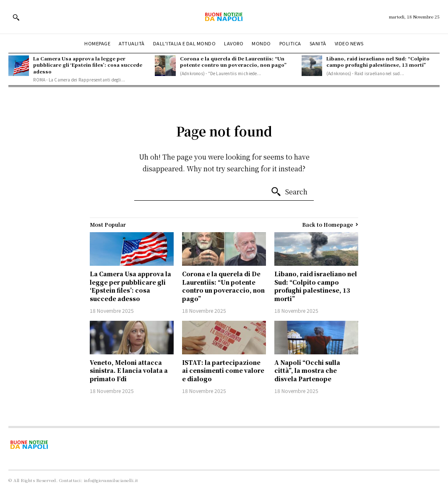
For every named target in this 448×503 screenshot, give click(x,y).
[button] (16, 17)
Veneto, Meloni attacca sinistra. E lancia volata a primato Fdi (129, 371)
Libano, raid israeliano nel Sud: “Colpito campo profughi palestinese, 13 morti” (378, 62)
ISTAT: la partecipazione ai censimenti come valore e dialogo (223, 371)
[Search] (289, 192)
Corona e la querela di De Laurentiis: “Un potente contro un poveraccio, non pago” (233, 62)
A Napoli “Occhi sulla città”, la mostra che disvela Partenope (307, 371)
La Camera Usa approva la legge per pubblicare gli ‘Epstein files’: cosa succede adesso (88, 65)
